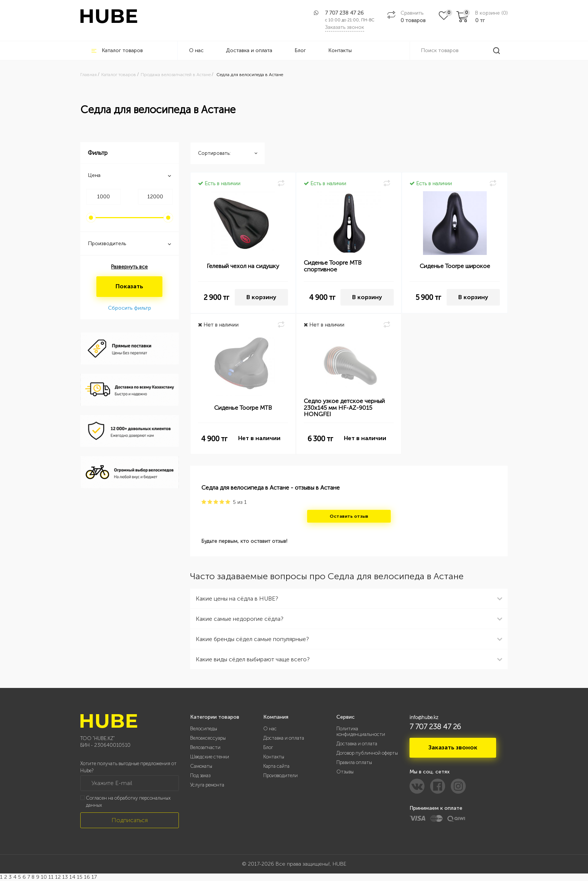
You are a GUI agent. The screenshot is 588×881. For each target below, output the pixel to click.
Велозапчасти (205, 747)
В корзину (261, 297)
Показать (129, 286)
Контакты (340, 50)
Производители (280, 775)
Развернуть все (129, 267)
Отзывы (345, 772)
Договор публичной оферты (367, 753)
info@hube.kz (424, 717)
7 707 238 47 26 (344, 13)
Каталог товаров (117, 50)
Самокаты (201, 766)
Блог (300, 50)
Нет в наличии (259, 438)
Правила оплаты (354, 762)
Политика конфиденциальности (361, 731)
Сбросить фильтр (130, 308)
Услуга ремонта (207, 785)
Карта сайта (276, 766)
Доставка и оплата (249, 50)
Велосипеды (204, 729)
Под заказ (200, 775)
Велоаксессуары (208, 738)
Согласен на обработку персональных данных (128, 802)
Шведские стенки (210, 757)
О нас (196, 50)
